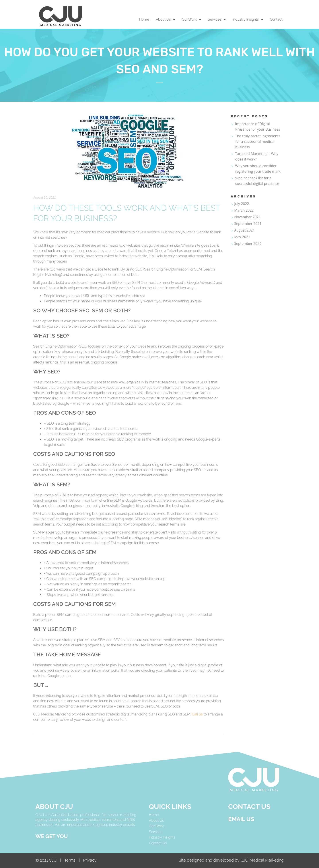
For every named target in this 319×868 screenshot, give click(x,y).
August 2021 (244, 230)
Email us (241, 819)
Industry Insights (162, 837)
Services (156, 832)
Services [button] (217, 19)
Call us (197, 714)
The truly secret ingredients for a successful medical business (258, 141)
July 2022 (242, 204)
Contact (276, 19)
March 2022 (244, 210)
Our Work (156, 826)
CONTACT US (249, 807)
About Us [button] (165, 19)
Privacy (90, 860)
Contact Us (158, 843)
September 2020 (248, 244)
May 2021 (242, 237)
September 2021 (248, 224)
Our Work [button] (192, 19)
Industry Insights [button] (248, 19)
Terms (71, 860)
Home (144, 19)
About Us (156, 821)
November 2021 (247, 217)
